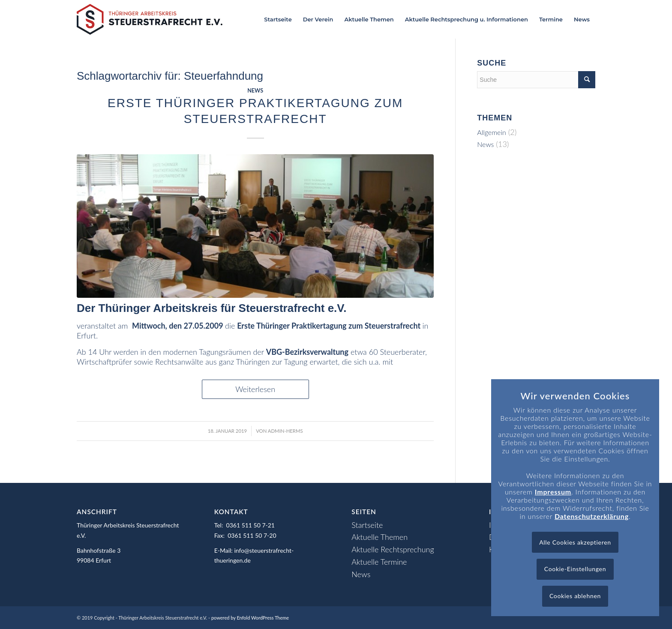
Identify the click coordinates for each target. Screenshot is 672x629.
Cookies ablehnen (575, 596)
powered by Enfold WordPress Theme (250, 618)
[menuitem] (278, 19)
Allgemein (492, 132)
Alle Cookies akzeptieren (575, 542)
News (255, 91)
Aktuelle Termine (379, 562)
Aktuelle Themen (379, 537)
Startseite (367, 525)
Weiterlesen (255, 389)
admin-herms (285, 431)
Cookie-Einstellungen (575, 569)
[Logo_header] (150, 19)
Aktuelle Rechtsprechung (393, 549)
